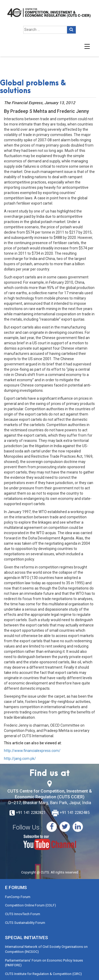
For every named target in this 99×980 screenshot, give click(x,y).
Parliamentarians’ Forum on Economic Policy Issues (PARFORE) (44, 963)
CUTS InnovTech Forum (23, 914)
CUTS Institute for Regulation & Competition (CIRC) (43, 974)
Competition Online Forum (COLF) (30, 905)
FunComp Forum (18, 897)
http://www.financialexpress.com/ (32, 751)
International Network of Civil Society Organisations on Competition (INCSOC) (46, 949)
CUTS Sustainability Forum (25, 923)
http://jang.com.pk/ (20, 759)
